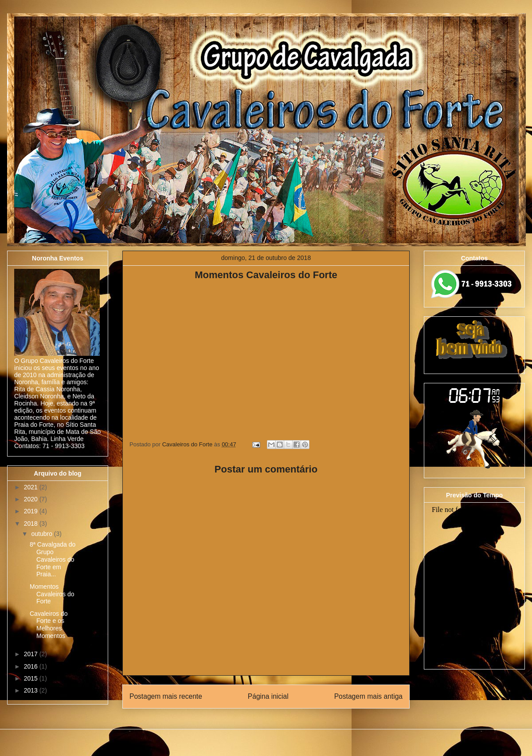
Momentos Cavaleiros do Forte (52, 594)
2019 (32, 511)
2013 (32, 690)
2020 (32, 499)
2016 (32, 666)
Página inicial (268, 696)
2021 (32, 487)
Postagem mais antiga (368, 696)
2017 (32, 654)
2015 (32, 678)
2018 (32, 524)
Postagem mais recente (166, 696)
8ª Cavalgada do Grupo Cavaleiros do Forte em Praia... (53, 559)
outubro (42, 534)
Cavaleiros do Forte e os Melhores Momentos (49, 625)
